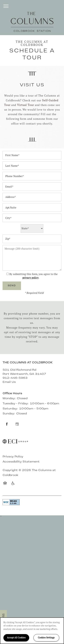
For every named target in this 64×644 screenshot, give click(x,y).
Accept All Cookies (16, 638)
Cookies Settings (46, 638)
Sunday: (9, 414)
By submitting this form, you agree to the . (34, 276)
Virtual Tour (26, 105)
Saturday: (10, 409)
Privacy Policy (13, 457)
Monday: (9, 399)
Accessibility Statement (21, 462)
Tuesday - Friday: (15, 404)
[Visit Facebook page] (7, 424)
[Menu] (6, 6)
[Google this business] (17, 424)
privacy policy (30, 278)
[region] (32, 631)
